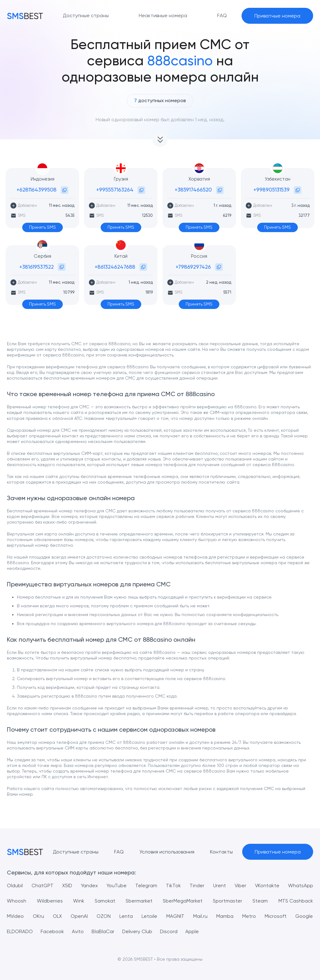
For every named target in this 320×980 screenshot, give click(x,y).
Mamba (225, 916)
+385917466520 (193, 190)
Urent (219, 885)
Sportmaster (227, 901)
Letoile (150, 916)
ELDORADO (20, 931)
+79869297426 (193, 267)
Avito (78, 931)
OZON (104, 916)
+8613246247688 (115, 267)
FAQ (119, 852)
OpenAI (80, 916)
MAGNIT (175, 916)
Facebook (53, 931)
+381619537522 (37, 267)
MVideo (15, 916)
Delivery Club (138, 931)
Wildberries (50, 901)
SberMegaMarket (183, 901)
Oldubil (15, 885)
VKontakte (267, 885)
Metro (249, 916)
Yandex (89, 885)
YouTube (117, 885)
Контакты (221, 852)
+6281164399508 (37, 190)
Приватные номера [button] (277, 16)
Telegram (146, 885)
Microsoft (276, 916)
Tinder (197, 885)
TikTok (173, 885)
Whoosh (17, 901)
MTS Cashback (296, 901)
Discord (170, 931)
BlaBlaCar (104, 931)
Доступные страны (75, 852)
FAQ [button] (222, 15)
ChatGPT (42, 885)
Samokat (105, 901)
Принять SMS (42, 227)
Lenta (126, 916)
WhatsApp (301, 885)
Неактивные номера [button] (163, 15)
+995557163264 (115, 190)
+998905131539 (272, 190)
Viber (240, 885)
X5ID (67, 885)
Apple (193, 931)
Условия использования (167, 852)
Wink (79, 901)
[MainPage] (25, 16)
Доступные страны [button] (86, 15)
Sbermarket (139, 901)
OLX (58, 916)
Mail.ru (200, 916)
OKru (38, 916)
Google (304, 916)
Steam (260, 901)
